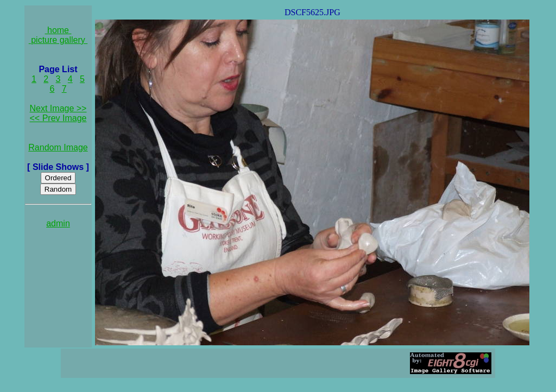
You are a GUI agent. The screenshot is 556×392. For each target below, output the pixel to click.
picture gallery (58, 40)
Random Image (58, 147)
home (58, 30)
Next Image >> (58, 108)
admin (58, 223)
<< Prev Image (58, 118)
